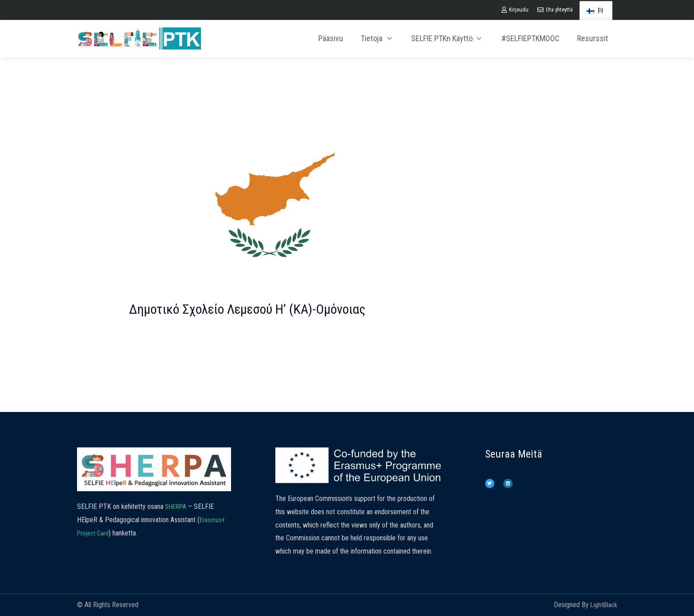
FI (595, 11)
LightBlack (603, 605)
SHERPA (177, 506)
